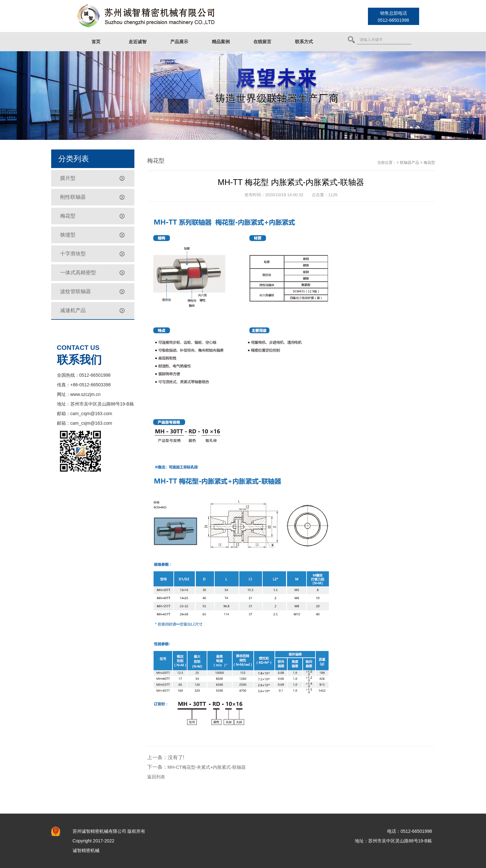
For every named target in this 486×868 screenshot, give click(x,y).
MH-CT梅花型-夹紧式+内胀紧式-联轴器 (207, 767)
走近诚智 (138, 42)
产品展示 (179, 42)
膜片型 (68, 178)
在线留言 (262, 42)
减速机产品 (73, 310)
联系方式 (304, 42)
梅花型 (68, 216)
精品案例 (221, 42)
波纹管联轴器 (76, 291)
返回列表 (156, 777)
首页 (96, 42)
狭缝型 (68, 235)
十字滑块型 (73, 254)
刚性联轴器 (73, 197)
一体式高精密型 (78, 273)
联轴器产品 (410, 163)
